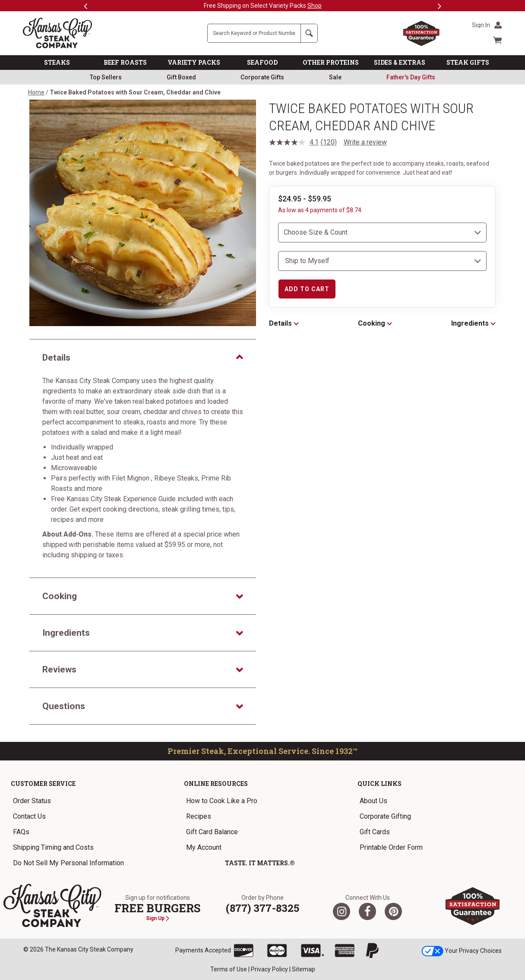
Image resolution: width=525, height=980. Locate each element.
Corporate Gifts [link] (262, 77)
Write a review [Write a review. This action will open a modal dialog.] (365, 142)
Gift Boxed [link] (181, 77)
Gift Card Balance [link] (212, 832)
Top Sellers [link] (106, 77)
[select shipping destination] (382, 261)
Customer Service (43, 784)
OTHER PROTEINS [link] (331, 62)
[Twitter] (342, 911)
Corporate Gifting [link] (385, 816)
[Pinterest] (393, 911)
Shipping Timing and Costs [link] (53, 847)
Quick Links (380, 784)
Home (36, 92)
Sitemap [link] (304, 969)
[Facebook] (367, 911)
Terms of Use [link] (229, 969)
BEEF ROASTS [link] (125, 62)
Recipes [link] (199, 816)
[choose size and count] (382, 232)
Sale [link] (335, 77)
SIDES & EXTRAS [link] (400, 62)
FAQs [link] (21, 832)
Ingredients (473, 323)
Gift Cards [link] (375, 832)
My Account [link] (204, 847)
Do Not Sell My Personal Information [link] (68, 863)
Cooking (375, 323)
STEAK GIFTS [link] (468, 62)
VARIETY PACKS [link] (194, 62)
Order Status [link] (32, 801)
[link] (411, 77)
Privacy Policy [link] (269, 969)
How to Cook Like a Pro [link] (222, 801)
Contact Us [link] (29, 816)
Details (284, 323)
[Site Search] (254, 33)
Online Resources (216, 784)
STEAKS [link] (57, 62)
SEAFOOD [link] (262, 62)
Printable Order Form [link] (391, 847)
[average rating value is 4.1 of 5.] (295, 142)
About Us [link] (373, 801)
